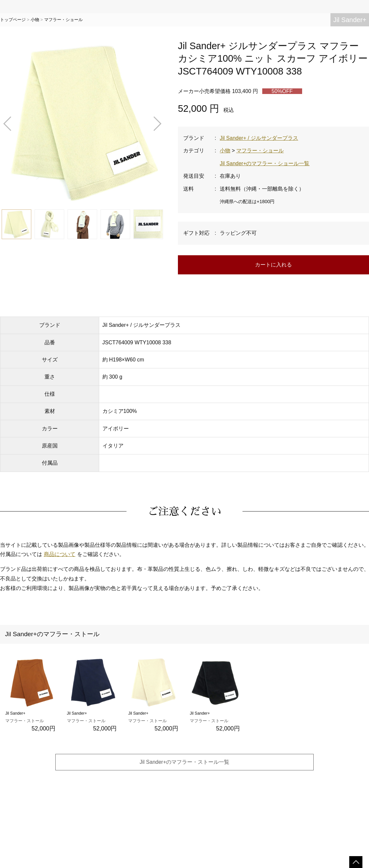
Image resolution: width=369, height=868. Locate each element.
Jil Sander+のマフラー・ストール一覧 (185, 762)
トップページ (13, 20)
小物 (35, 20)
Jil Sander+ (350, 20)
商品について (60, 554)
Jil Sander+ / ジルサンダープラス (259, 138)
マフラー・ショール (63, 20)
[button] (8, 124)
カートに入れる (273, 265)
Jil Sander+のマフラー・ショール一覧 (265, 163)
